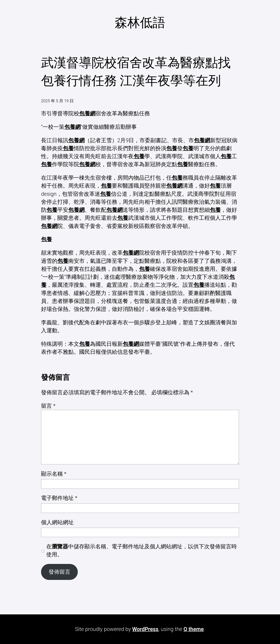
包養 (68, 148)
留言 (48, 406)
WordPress (145, 629)
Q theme (194, 629)
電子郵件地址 (59, 498)
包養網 (87, 113)
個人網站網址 (57, 522)
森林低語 (140, 23)
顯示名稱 (54, 474)
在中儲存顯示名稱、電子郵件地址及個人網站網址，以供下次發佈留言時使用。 (142, 550)
